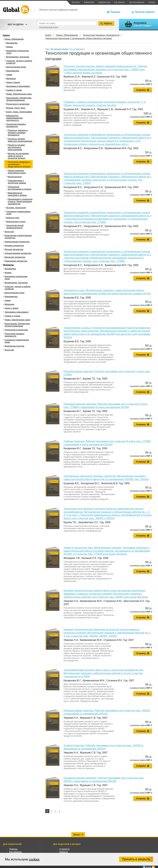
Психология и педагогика (18, 104)
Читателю (76, 2)
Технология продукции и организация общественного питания (19, 164)
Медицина (11, 78)
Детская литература (14, 249)
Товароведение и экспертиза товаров (17, 182)
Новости (64, 852)
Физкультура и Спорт (16, 222)
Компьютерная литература (17, 242)
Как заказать (120, 2)
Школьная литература (15, 257)
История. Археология (16, 208)
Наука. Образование (14, 39)
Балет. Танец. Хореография (19, 112)
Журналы (9, 265)
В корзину (141, 90)
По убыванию (77, 49)
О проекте (64, 849)
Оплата (152, 2)
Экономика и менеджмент (18, 86)
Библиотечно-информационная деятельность (14, 118)
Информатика (13, 71)
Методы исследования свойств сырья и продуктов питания (18, 156)
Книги (6, 35)
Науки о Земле (13, 82)
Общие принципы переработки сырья (17, 172)
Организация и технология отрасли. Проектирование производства (20, 201)
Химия (9, 75)
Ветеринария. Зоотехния (18, 57)
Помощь (115, 12)
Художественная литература (18, 253)
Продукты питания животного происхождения (20, 140)
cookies (34, 859)
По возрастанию (59, 49)
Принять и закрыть (136, 859)
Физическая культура (14, 346)
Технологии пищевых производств (16, 125)
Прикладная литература (16, 261)
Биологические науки (16, 67)
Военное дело (13, 218)
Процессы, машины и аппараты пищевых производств (18, 133)
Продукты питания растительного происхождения (16, 147)
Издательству (104, 2)
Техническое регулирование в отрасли (20, 188)
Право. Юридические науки (19, 94)
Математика (12, 43)
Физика (10, 47)
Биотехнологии (15, 177)
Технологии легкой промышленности (15, 227)
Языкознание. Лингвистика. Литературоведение (19, 99)
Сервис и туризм (14, 90)
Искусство (9, 232)
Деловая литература (14, 245)
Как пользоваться (137, 2)
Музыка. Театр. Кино (16, 108)
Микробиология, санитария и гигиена (17, 194)
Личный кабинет (145, 12)
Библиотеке (89, 2)
